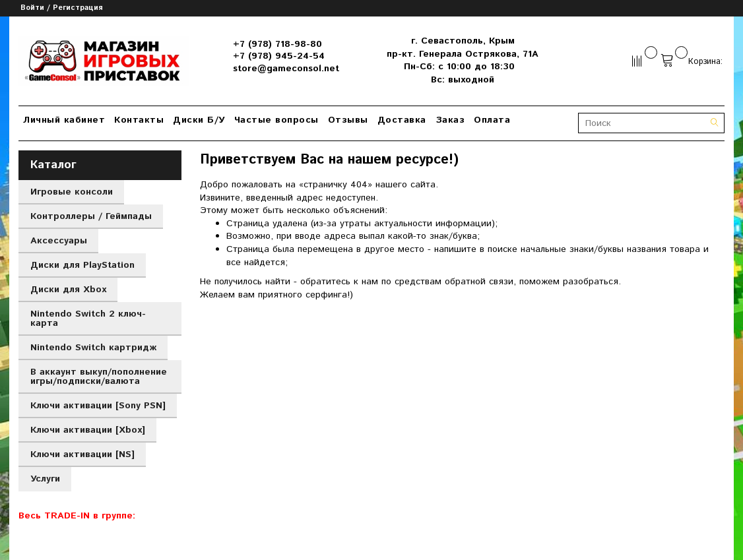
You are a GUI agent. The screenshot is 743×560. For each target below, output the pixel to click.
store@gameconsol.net (286, 69)
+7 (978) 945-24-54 (279, 56)
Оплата (492, 120)
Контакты (139, 120)
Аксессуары (59, 241)
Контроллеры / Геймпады (91, 216)
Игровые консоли (72, 192)
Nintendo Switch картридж (93, 348)
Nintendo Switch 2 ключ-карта (88, 319)
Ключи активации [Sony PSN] (98, 406)
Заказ (450, 120)
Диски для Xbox (68, 290)
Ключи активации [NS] (82, 454)
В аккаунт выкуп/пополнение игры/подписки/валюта (99, 377)
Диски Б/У (199, 120)
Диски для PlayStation (82, 265)
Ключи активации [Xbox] (88, 430)
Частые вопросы (276, 120)
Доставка (402, 120)
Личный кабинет (64, 120)
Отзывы (348, 120)
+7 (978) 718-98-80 (277, 44)
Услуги (45, 479)
